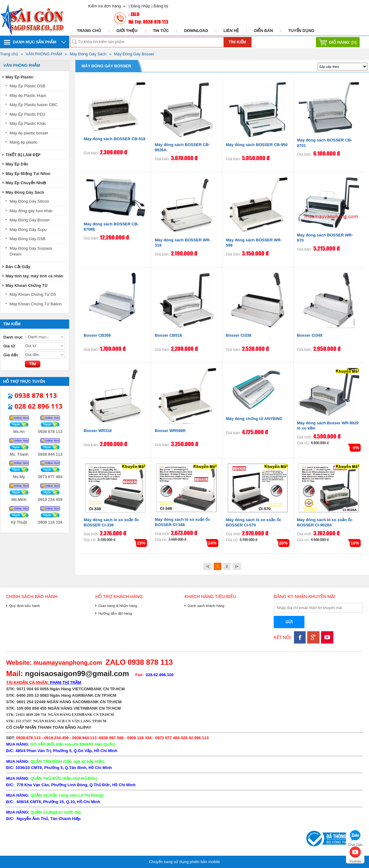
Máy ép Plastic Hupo (28, 95)
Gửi (289, 622)
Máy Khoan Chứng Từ (26, 285)
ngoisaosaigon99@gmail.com (77, 674)
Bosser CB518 (168, 335)
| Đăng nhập (139, 6)
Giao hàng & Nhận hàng (118, 606)
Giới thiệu (127, 31)
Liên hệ (231, 31)
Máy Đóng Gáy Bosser (134, 54)
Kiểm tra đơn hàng (104, 6)
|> (237, 566)
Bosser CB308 (97, 335)
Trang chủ (89, 31)
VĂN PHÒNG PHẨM (44, 54)
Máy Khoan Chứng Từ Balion (36, 304)
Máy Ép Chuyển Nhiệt (26, 183)
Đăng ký (161, 6)
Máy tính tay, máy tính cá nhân (34, 276)
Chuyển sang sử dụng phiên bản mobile (184, 862)
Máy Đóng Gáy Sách (88, 54)
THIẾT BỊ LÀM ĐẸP (23, 155)
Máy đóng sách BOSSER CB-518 (115, 139)
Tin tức (161, 31)
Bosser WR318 (98, 431)
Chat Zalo (355, 837)
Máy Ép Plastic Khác (28, 123)
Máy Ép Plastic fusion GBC (34, 105)
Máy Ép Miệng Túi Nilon (28, 174)
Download (196, 31)
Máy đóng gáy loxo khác (31, 211)
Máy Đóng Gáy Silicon (29, 201)
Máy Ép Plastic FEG (27, 114)
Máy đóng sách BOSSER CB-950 (257, 145)
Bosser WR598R (170, 431)
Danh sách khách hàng (206, 606)
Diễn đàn (263, 31)
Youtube (355, 854)
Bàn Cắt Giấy (18, 267)
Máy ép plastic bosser (29, 133)
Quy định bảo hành (25, 606)
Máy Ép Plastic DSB (27, 86)
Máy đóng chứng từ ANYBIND (254, 419)
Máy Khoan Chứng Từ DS (33, 294)
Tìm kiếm (238, 42)
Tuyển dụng (302, 31)
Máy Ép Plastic (20, 77)
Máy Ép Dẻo (17, 164)
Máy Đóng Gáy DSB (28, 239)
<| (208, 566)
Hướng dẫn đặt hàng (115, 613)
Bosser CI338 (239, 335)
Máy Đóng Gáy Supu (28, 230)
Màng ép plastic (24, 142)
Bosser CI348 (310, 335)
